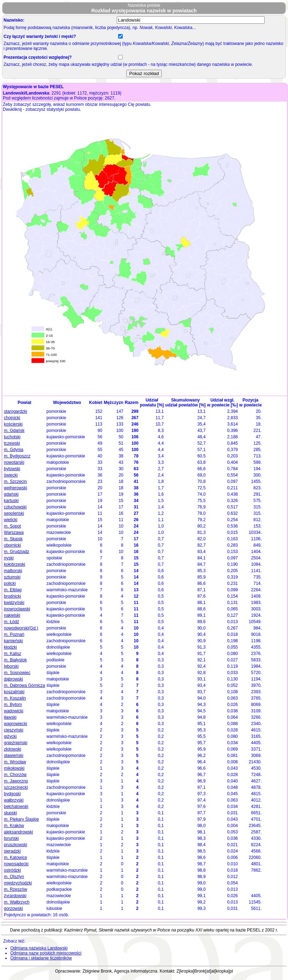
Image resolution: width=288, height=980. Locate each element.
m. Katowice (15, 857)
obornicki (12, 545)
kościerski (13, 424)
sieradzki (12, 851)
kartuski (11, 501)
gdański (11, 494)
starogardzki (15, 411)
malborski (13, 571)
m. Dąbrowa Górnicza (24, 685)
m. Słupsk (13, 539)
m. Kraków (14, 826)
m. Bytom (13, 705)
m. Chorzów (15, 775)
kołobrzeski (15, 564)
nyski (9, 558)
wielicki (11, 520)
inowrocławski (17, 609)
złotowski (13, 749)
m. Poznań (14, 634)
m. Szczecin (15, 482)
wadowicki (14, 711)
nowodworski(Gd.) (21, 628)
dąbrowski (13, 679)
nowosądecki (16, 864)
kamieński (13, 641)
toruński (11, 838)
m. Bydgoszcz (17, 456)
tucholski (12, 437)
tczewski (12, 443)
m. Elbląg (13, 590)
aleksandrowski (18, 832)
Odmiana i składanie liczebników (41, 958)
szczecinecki (16, 787)
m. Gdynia (14, 450)
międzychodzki (18, 883)
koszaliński (14, 692)
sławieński (14, 756)
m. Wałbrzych (17, 902)
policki (10, 583)
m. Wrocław (15, 762)
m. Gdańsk (14, 431)
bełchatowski (16, 807)
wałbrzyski (14, 800)
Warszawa (14, 532)
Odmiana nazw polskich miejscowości (46, 953)
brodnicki (12, 596)
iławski (10, 717)
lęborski (11, 666)
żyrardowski (15, 896)
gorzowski (13, 908)
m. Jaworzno (16, 781)
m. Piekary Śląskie (21, 819)
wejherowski (15, 488)
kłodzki (10, 647)
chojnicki (12, 418)
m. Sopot (12, 526)
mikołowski (14, 768)
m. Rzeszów (15, 889)
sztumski (12, 577)
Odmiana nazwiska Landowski (39, 948)
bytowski (12, 469)
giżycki (10, 736)
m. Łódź (12, 622)
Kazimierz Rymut (80, 930)
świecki (11, 475)
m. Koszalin (15, 698)
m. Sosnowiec (17, 673)
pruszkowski (15, 845)
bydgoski (12, 794)
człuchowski (15, 507)
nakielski (12, 615)
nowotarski (14, 462)
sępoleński (14, 513)
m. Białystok (15, 660)
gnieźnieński (16, 743)
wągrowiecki (15, 724)
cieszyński (14, 730)
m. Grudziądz (16, 552)
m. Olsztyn (14, 877)
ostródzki (12, 870)
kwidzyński (14, 603)
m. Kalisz (13, 654)
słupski (10, 813)
